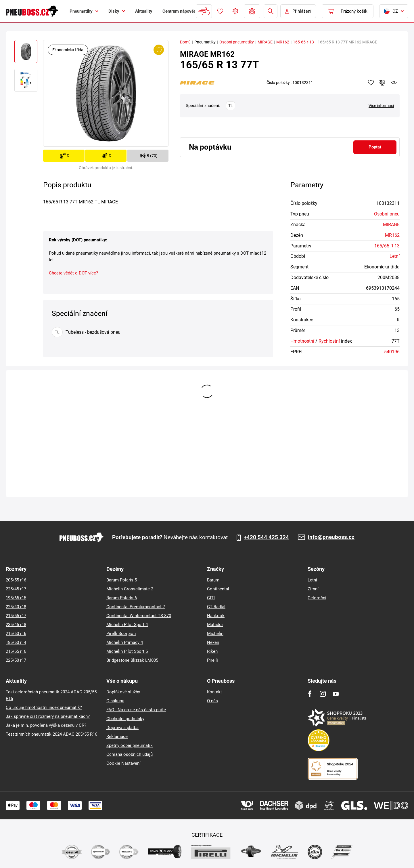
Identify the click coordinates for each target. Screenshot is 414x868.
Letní (395, 256)
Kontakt (214, 692)
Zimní (313, 589)
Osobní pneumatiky (237, 42)
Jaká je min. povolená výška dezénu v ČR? (46, 725)
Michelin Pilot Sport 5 (127, 651)
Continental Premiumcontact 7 (136, 607)
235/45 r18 (16, 625)
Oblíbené (220, 11)
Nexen (213, 642)
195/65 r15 (16, 598)
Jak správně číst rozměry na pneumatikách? (48, 716)
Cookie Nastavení (123, 763)
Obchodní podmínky (125, 719)
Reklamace (117, 737)
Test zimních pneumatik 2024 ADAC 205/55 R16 (51, 734)
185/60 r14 (16, 642)
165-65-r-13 (303, 42)
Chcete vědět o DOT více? (73, 273)
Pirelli (212, 660)
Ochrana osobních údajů (130, 754)
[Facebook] (310, 694)
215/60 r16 (16, 634)
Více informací (381, 106)
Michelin (215, 634)
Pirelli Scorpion (121, 634)
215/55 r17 (16, 616)
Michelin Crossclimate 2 (130, 589)
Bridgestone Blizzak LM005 (132, 660)
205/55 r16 (16, 580)
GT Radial (216, 607)
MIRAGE (265, 42)
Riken (212, 651)
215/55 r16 (16, 651)
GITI (211, 598)
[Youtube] (336, 694)
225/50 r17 (16, 660)
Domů (185, 42)
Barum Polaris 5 (122, 580)
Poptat (375, 147)
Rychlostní (329, 341)
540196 (392, 352)
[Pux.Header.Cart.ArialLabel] (348, 11)
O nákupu (115, 701)
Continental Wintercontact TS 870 (139, 616)
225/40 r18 (16, 607)
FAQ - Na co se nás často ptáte (136, 710)
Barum (213, 580)
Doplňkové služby (123, 692)
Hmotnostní (302, 341)
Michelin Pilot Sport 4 (127, 625)
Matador (215, 625)
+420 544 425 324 (266, 537)
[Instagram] (323, 694)
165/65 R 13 (387, 246)
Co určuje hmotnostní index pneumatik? (44, 707)
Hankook (216, 616)
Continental (218, 589)
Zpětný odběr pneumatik (130, 745)
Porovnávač (235, 11)
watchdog (394, 83)
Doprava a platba (122, 728)
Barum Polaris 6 (122, 598)
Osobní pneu (387, 214)
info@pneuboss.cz (331, 537)
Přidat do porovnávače (382, 83)
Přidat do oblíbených (371, 83)
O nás (212, 701)
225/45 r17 (16, 589)
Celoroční (317, 598)
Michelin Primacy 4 (125, 642)
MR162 (283, 42)
